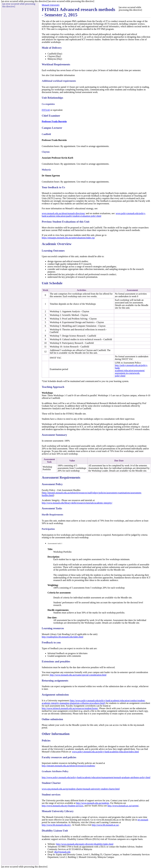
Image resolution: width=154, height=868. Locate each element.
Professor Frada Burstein (54, 121)
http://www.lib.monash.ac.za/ (105, 825)
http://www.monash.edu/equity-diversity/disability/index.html (85, 844)
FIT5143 (46, 110)
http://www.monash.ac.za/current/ (123, 806)
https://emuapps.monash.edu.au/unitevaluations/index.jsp (68, 238)
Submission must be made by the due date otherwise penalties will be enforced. (78, 667)
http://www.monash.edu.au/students (93, 803)
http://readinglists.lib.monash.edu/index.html (62, 637)
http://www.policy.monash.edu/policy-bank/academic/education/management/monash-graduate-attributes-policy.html (96, 777)
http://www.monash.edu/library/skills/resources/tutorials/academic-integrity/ (77, 503)
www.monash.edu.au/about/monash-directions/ (63, 213)
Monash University (51, 5)
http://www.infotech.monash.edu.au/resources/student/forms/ (70, 708)
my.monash (143, 820)
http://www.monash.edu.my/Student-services (62, 806)
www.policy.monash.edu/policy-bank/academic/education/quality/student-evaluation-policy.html (94, 215)
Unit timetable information (62, 75)
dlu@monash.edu (62, 852)
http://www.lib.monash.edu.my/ (56, 825)
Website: (52, 844)
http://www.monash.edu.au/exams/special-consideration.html (78, 675)
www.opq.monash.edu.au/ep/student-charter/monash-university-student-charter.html (81, 789)
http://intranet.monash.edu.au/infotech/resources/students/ (68, 766)
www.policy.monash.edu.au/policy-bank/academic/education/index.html (105, 752)
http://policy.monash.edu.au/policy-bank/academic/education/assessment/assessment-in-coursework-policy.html (131, 371)
